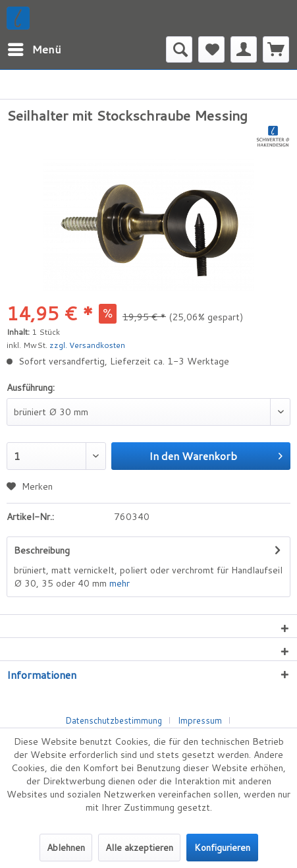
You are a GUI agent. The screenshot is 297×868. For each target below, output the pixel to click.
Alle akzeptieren (139, 848)
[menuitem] (34, 49)
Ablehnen (66, 848)
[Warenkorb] (276, 49)
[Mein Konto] (244, 49)
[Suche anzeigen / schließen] (179, 49)
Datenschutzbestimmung (114, 720)
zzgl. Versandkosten (87, 345)
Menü (35, 48)
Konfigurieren (222, 848)
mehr (120, 583)
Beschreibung (42, 550)
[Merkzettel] (211, 49)
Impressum (200, 720)
